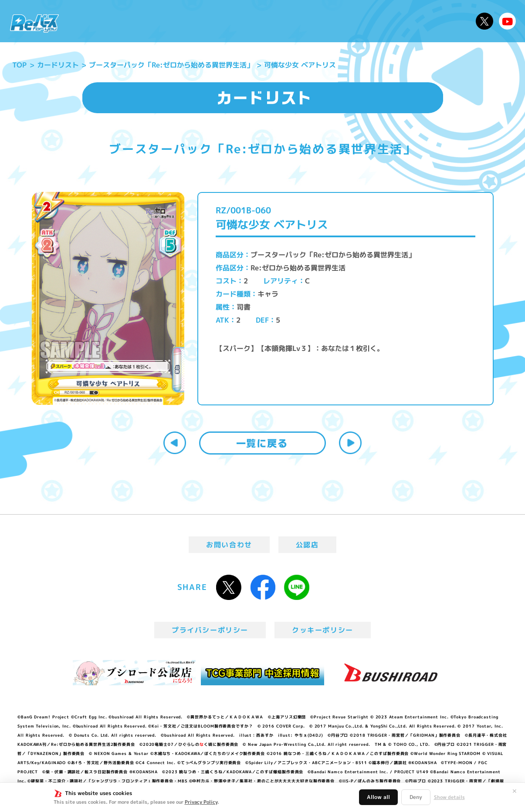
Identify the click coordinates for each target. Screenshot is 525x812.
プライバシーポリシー (210, 630)
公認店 (307, 545)
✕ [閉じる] (515, 791)
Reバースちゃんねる (508, 21)
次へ (350, 443)
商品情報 (271, 21)
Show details (449, 797)
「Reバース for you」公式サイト (34, 23)
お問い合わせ (229, 545)
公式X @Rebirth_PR (484, 21)
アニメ (192, 21)
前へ (175, 443)
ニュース (90, 21)
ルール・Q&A (383, 21)
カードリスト (322, 21)
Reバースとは (142, 21)
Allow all (378, 797)
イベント (229, 21)
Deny (416, 797)
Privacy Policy (201, 802)
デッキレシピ (443, 21)
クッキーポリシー (323, 630)
